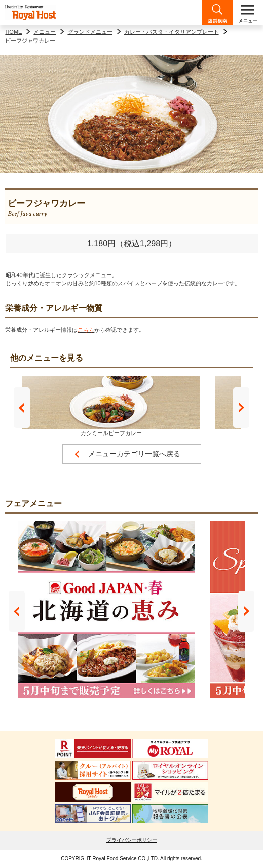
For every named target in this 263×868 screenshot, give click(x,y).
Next (241, 408)
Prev (22, 408)
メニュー (45, 32)
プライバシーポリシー (132, 840)
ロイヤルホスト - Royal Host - (30, 13)
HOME (13, 32)
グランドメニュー (90, 32)
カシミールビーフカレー (111, 406)
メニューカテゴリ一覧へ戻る (134, 454)
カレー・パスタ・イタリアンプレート (172, 32)
